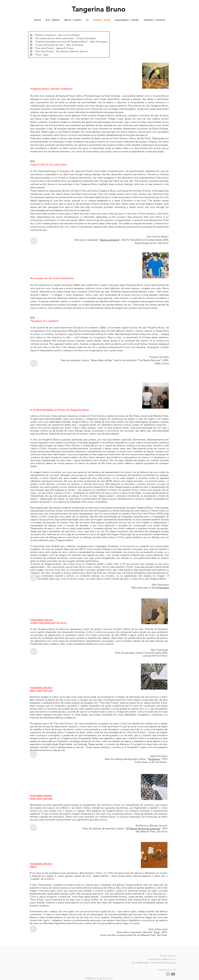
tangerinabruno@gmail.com (162, 959)
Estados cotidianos (110, 240)
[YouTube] (173, 974)
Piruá (157, 932)
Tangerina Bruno (99, 9)
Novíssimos (154, 759)
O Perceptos (162, 588)
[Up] (34, 241)
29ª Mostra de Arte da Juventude (143, 828)
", (120, 240)
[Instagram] (168, 974)
